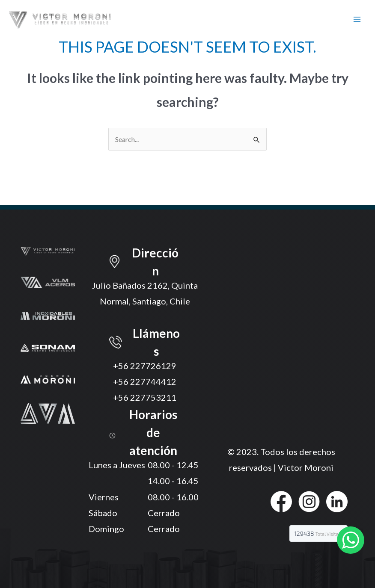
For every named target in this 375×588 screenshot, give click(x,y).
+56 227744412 (145, 381)
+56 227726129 (145, 366)
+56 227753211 (145, 397)
